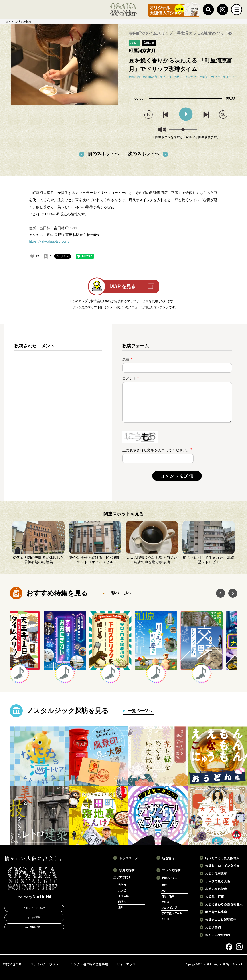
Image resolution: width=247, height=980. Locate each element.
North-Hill (43, 896)
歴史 (164, 891)
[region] (58, 416)
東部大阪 (123, 896)
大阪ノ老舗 (213, 927)
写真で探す (127, 870)
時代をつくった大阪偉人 (222, 858)
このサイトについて (34, 908)
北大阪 (122, 890)
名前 (127, 359)
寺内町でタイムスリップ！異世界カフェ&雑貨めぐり (177, 33)
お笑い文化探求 (216, 889)
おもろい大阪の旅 (218, 935)
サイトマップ (126, 964)
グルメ (165, 902)
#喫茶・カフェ (210, 77)
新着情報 (168, 858)
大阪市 (122, 885)
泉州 (121, 907)
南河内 (122, 902)
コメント (131, 378)
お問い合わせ (12, 964)
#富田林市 (150, 77)
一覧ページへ (118, 593)
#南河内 (134, 77)
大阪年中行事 (215, 896)
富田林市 (149, 43)
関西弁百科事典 (216, 912)
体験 (164, 885)
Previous (221, 593)
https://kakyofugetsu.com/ (49, 241)
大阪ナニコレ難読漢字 (221, 920)
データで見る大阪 (218, 881)
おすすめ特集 (23, 21)
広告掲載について (34, 927)
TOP (7, 21)
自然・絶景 (168, 896)
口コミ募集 (34, 917)
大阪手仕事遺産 (216, 873)
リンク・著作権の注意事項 (89, 964)
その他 (165, 919)
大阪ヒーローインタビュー (224, 866)
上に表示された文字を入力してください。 (156, 450)
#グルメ (166, 77)
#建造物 (191, 77)
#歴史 (179, 77)
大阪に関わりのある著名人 (224, 904)
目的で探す (170, 878)
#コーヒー (231, 77)
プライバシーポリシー (46, 964)
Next (233, 593)
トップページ (128, 858)
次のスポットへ (144, 154)
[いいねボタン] (32, 256)
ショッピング (169, 908)
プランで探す (171, 870)
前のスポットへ (103, 154)
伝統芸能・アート (172, 913)
